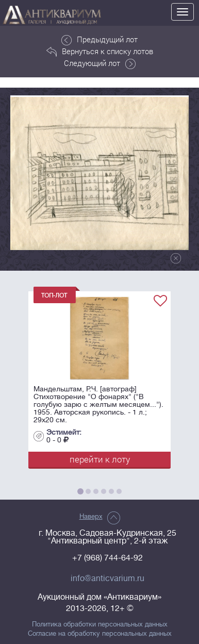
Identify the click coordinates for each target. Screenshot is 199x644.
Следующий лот (100, 63)
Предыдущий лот (100, 40)
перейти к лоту (100, 459)
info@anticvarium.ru (107, 579)
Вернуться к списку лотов (100, 52)
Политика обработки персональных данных (100, 624)
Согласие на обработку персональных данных (100, 634)
